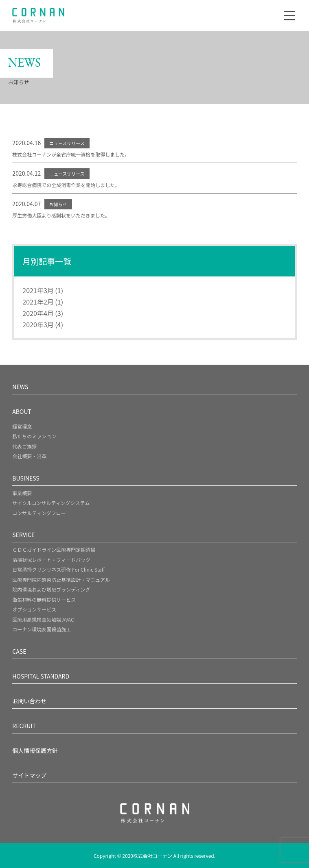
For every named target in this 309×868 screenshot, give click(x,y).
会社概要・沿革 (29, 456)
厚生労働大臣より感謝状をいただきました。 (61, 215)
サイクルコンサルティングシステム (51, 503)
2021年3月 (38, 290)
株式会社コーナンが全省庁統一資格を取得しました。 (71, 154)
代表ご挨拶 (24, 446)
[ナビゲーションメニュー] (289, 15)
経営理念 (22, 426)
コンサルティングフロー (39, 513)
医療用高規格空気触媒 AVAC (43, 619)
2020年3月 (38, 324)
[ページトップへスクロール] (296, 750)
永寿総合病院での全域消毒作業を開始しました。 (66, 185)
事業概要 (22, 493)
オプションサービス (34, 609)
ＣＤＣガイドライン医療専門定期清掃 (54, 549)
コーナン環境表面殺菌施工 (42, 629)
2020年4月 (38, 313)
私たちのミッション (34, 436)
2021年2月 (38, 302)
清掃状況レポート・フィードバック (51, 560)
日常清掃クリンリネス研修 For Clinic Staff (58, 569)
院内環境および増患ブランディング (51, 589)
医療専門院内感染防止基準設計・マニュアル (61, 580)
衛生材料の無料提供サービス (44, 599)
